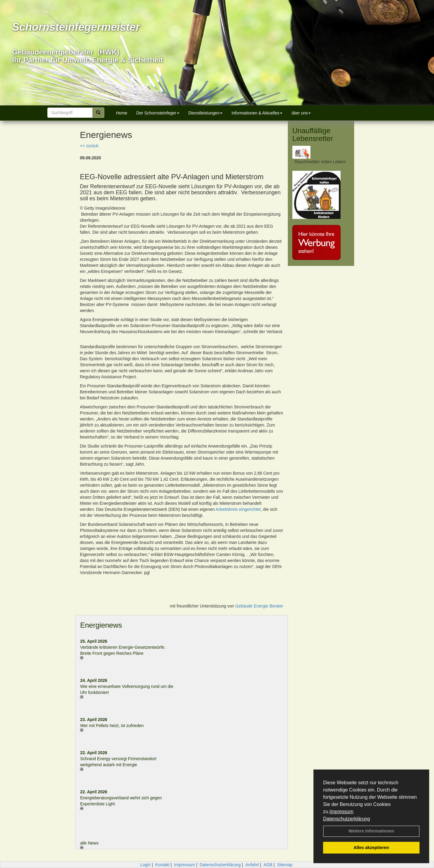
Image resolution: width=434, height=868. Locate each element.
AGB (268, 865)
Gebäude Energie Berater (259, 606)
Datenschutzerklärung (347, 819)
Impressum (341, 812)
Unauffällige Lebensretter (313, 134)
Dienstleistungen (206, 113)
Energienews (101, 625)
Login (145, 865)
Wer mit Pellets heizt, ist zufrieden (112, 726)
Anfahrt (252, 865)
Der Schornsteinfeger (158, 113)
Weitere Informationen (371, 831)
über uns (301, 113)
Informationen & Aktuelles (257, 113)
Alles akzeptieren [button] (371, 848)
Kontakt (162, 865)
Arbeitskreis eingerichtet (238, 509)
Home (122, 113)
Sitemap (285, 865)
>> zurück (89, 146)
